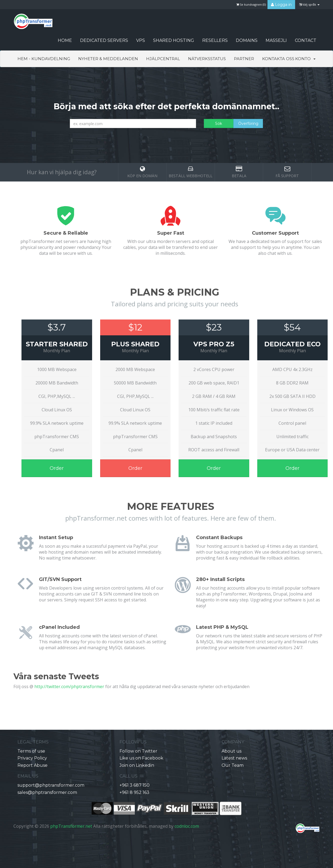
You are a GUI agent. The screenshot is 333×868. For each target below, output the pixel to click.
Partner (244, 59)
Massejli (276, 40)
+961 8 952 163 (134, 792)
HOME (65, 40)
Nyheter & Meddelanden (108, 59)
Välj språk (309, 4)
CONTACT (306, 40)
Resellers (215, 40)
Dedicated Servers (104, 40)
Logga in (281, 5)
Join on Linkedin (137, 765)
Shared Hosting (174, 40)
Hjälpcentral (163, 59)
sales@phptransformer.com (47, 792)
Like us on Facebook (141, 758)
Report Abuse (32, 765)
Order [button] (57, 468)
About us (231, 751)
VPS (141, 40)
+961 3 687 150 (135, 785)
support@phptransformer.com (51, 785)
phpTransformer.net (71, 826)
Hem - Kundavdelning (44, 59)
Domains (247, 40)
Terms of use (31, 751)
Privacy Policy (32, 758)
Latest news (234, 758)
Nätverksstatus (207, 59)
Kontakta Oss (278, 59)
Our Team (233, 765)
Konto (305, 59)
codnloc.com (187, 826)
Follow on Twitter (138, 751)
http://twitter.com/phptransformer (69, 687)
